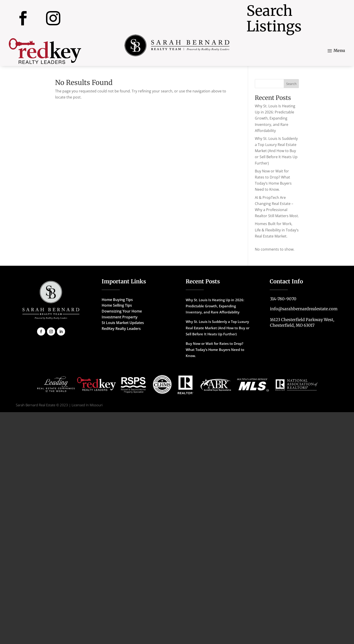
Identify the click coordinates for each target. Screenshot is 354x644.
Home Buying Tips (117, 300)
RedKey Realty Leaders (121, 329)
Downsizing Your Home (122, 311)
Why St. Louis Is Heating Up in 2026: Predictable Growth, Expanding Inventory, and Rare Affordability (275, 118)
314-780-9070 (283, 299)
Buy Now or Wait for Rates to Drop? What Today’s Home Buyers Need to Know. (215, 350)
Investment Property (120, 317)
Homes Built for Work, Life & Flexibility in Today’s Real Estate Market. (277, 230)
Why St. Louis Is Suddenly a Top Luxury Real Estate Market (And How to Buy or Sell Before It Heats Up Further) (276, 151)
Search (291, 84)
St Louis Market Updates (123, 323)
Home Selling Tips (117, 305)
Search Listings (274, 19)
